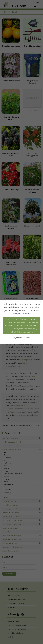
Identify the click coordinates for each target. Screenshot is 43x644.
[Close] (41, 302)
